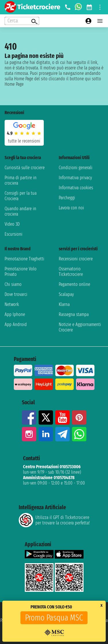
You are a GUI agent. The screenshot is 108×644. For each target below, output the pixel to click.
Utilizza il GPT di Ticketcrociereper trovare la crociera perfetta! (54, 520)
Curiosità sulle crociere (25, 168)
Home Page (14, 84)
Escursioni (14, 234)
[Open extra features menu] (22, 21)
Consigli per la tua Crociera (21, 196)
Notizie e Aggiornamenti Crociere (80, 327)
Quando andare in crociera (20, 211)
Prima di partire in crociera (21, 180)
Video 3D (12, 224)
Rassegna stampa (74, 314)
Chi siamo (13, 284)
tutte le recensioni (24, 141)
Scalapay (66, 294)
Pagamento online (74, 284)
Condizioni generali (76, 168)
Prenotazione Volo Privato (21, 272)
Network (12, 304)
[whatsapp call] (78, 7)
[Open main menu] (100, 21)
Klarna (64, 304)
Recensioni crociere (76, 259)
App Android (16, 324)
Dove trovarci (16, 294)
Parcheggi (67, 198)
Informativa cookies (76, 188)
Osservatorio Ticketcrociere (71, 272)
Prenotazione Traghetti (24, 259)
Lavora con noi (71, 208)
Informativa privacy (75, 178)
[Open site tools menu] (100, 7)
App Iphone (15, 314)
